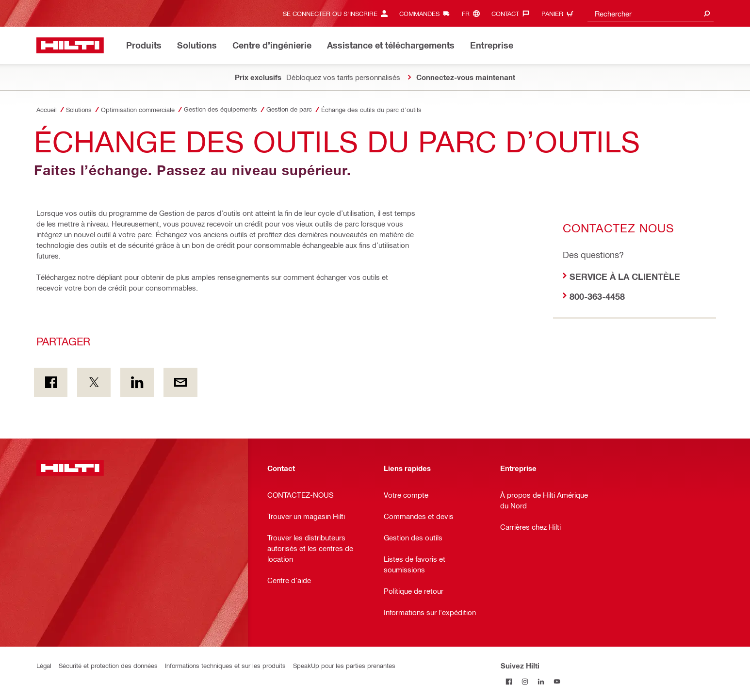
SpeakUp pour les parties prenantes (344, 665)
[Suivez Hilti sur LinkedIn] (541, 681)
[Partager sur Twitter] (94, 382)
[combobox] (651, 13)
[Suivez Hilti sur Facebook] (509, 681)
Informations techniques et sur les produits (225, 665)
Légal (44, 665)
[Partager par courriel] (180, 382)
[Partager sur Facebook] (51, 382)
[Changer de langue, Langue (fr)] (473, 13)
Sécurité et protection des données (108, 665)
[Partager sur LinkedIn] (137, 382)
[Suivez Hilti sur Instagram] (525, 681)
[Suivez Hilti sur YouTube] (557, 681)
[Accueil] (70, 45)
